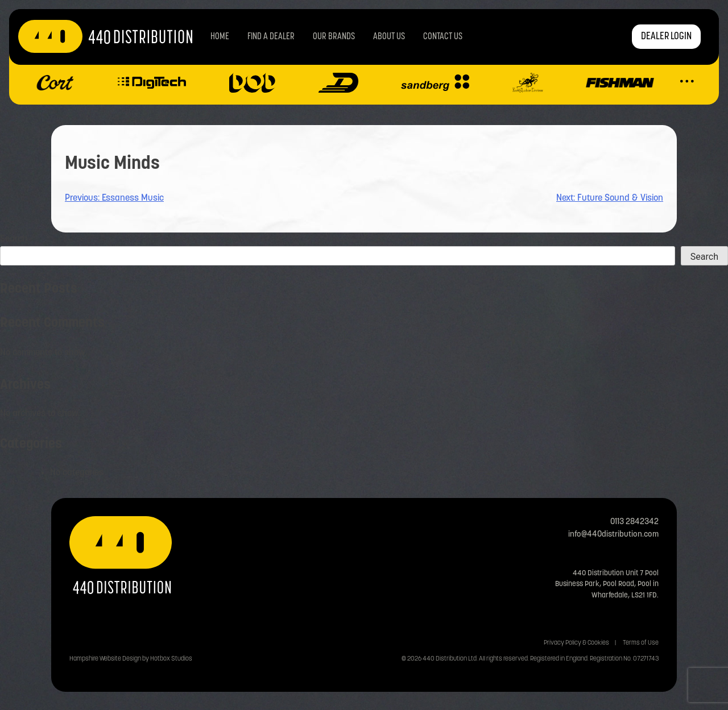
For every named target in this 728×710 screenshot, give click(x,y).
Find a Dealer (271, 37)
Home (220, 37)
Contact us (443, 37)
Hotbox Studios (171, 659)
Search (14, 239)
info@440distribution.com (613, 535)
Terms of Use (641, 643)
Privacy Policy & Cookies (576, 643)
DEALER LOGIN (666, 37)
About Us (389, 37)
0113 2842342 (634, 522)
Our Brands (334, 37)
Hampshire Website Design (105, 659)
